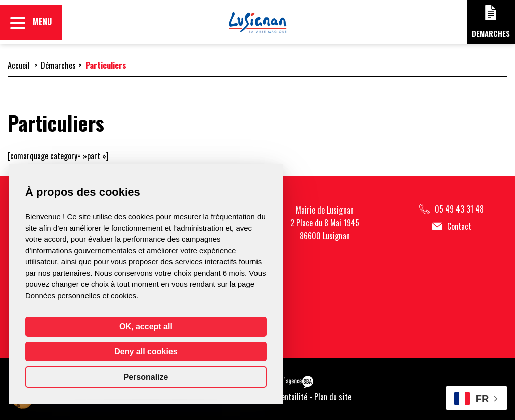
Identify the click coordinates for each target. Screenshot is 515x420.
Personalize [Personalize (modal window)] (146, 377)
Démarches (58, 65)
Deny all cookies (146, 351)
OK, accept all (146, 326)
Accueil (19, 65)
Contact (452, 226)
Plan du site (333, 397)
